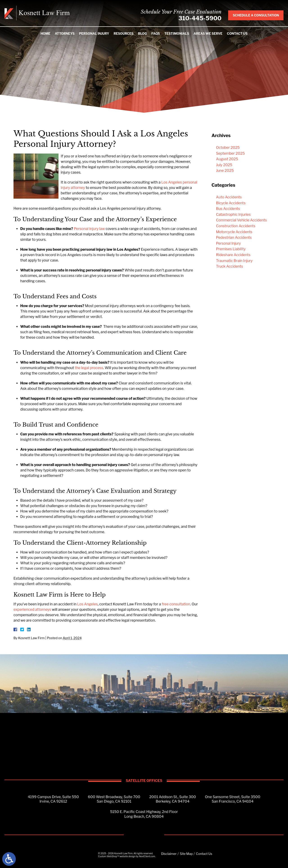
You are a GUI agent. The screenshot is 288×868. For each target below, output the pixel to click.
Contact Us (237, 34)
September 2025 (230, 153)
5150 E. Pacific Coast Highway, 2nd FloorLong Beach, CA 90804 (144, 814)
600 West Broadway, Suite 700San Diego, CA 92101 (114, 799)
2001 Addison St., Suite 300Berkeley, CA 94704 (173, 799)
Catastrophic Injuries (233, 215)
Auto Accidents (229, 197)
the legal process (89, 368)
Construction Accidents (236, 226)
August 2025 (227, 159)
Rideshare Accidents (233, 255)
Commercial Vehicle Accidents (241, 220)
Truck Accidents (229, 266)
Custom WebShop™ (109, 857)
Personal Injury (94, 34)
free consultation (176, 604)
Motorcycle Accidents (234, 232)
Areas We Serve (208, 34)
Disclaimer (169, 854)
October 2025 (228, 148)
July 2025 (224, 165)
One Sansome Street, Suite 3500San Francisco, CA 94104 (233, 799)
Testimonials (177, 34)
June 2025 (225, 171)
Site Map (186, 854)
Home (45, 34)
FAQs (156, 34)
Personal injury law (89, 229)
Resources (124, 34)
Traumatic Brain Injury (234, 261)
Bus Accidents (228, 209)
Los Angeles (87, 604)
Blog (142, 34)
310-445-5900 (200, 18)
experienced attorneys (32, 610)
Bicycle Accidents (231, 203)
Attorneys (65, 34)
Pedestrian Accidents (234, 238)
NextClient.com (147, 857)
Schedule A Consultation (256, 15)
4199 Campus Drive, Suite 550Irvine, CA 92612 (53, 799)
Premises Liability (231, 249)
